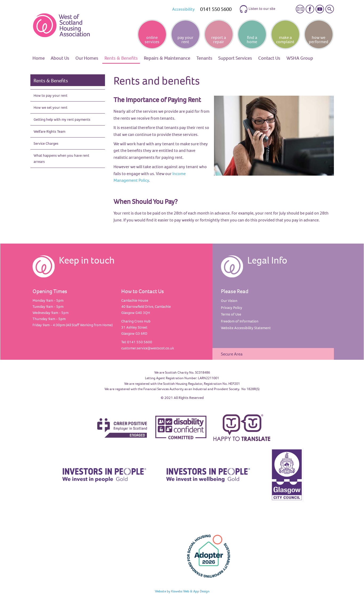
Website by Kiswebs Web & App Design (182, 591)
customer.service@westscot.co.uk (148, 348)
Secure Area (232, 354)
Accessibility (183, 9)
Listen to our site (257, 9)
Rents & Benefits (51, 80)
